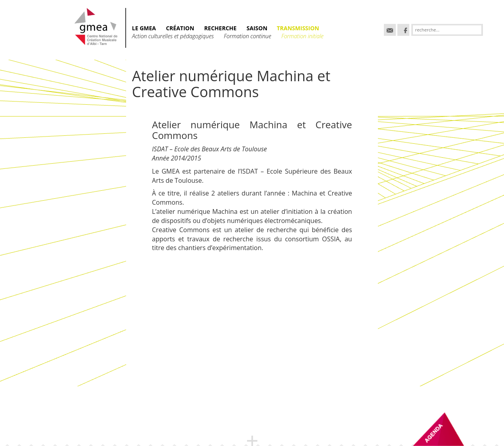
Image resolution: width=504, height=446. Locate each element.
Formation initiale (302, 36)
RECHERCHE (220, 28)
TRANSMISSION (298, 28)
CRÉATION (180, 28)
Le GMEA (144, 28)
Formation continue (248, 36)
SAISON (258, 28)
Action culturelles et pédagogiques (173, 36)
